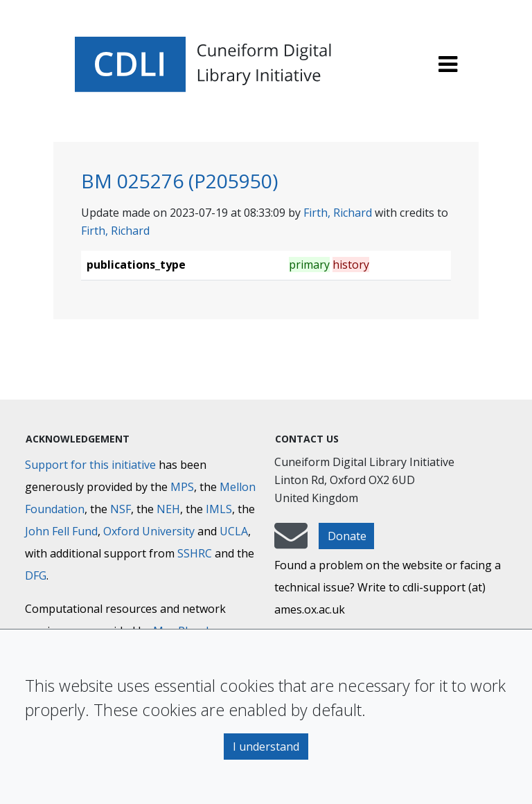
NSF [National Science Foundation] (121, 509)
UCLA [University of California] (234, 531)
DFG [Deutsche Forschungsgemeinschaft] (36, 575)
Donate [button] (347, 536)
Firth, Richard (338, 213)
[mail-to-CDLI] (291, 542)
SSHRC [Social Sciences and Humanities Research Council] (195, 553)
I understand (266, 747)
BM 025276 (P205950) (179, 181)
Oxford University (149, 531)
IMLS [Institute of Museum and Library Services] (219, 509)
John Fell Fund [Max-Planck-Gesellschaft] (61, 531)
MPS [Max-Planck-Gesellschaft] (182, 487)
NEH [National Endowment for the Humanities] (168, 509)
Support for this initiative (90, 465)
